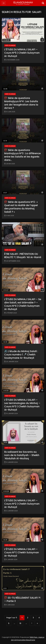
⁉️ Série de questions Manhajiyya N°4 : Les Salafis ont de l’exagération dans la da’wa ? (21, 103)
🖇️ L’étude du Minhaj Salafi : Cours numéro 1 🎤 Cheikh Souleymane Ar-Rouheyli (21, 355)
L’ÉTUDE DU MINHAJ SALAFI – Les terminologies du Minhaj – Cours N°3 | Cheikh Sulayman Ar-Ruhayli (22, 405)
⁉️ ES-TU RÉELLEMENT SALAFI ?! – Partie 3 (22, 599)
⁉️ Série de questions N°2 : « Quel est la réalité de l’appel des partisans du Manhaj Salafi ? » (21, 207)
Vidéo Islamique (10, 45)
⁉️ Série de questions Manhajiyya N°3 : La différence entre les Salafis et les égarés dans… (22, 155)
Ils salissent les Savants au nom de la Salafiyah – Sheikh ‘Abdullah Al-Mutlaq (22, 455)
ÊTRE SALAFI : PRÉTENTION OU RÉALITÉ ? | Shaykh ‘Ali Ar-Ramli (23, 256)
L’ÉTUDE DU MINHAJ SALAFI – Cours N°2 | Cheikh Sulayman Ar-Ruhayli (22, 504)
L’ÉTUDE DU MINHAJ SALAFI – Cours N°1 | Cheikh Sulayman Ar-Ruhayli (22, 552)
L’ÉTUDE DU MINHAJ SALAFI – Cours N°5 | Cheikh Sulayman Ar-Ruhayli (22, 53)
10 (20, 623)
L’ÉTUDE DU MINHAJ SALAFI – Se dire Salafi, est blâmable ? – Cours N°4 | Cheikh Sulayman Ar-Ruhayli (23, 304)
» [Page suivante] (32, 623)
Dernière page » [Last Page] (37, 623)
